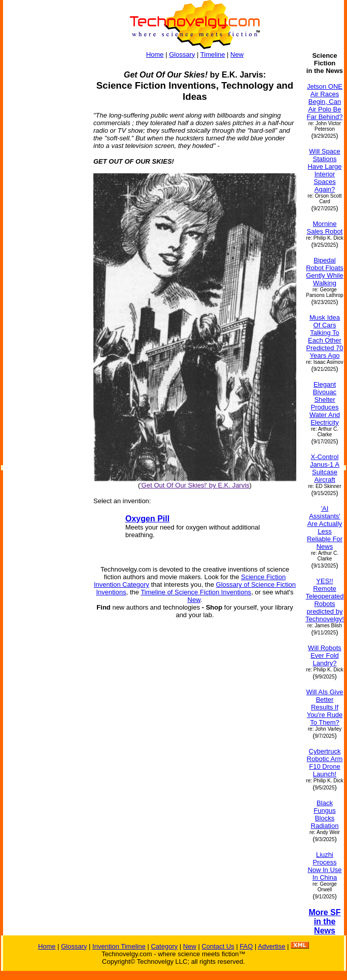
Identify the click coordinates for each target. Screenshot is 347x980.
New (237, 54)
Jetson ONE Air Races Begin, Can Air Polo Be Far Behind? (325, 102)
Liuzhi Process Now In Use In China (324, 866)
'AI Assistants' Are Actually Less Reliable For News (325, 527)
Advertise (271, 946)
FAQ (246, 946)
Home (155, 54)
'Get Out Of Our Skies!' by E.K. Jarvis (195, 485)
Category (164, 946)
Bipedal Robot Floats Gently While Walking (325, 272)
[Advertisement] (44, 204)
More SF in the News (324, 921)
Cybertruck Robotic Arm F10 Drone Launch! (325, 763)
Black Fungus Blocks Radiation (325, 814)
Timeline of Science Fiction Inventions (196, 592)
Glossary (182, 54)
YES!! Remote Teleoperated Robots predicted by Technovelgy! (325, 600)
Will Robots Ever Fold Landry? (325, 655)
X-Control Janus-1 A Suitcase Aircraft (325, 468)
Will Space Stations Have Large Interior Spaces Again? (324, 170)
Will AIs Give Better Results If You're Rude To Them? (325, 707)
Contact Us (218, 946)
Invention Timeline (119, 946)
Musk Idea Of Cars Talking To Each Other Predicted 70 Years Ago (324, 336)
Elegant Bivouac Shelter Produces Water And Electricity (325, 403)
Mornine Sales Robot (325, 228)
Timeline (213, 54)
